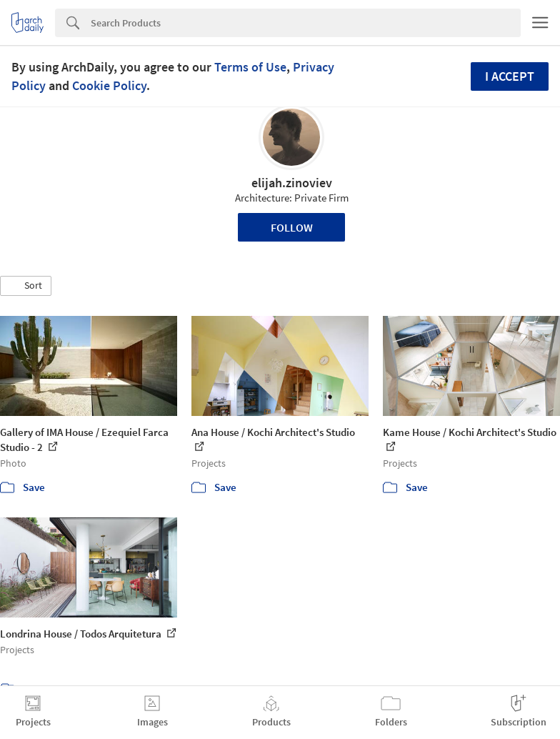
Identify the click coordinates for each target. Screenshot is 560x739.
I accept (510, 76)
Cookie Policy (109, 85)
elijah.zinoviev (292, 183)
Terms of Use (250, 67)
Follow (292, 227)
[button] (26, 286)
